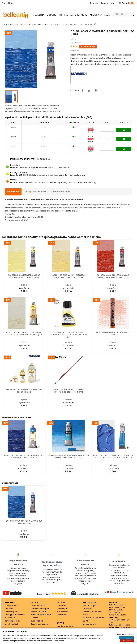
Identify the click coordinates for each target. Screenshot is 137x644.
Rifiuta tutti (127, 641)
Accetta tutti (126, 638)
